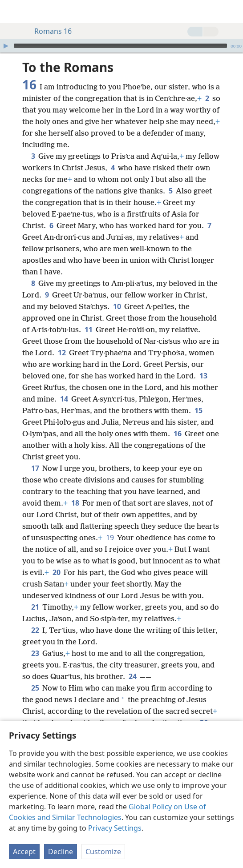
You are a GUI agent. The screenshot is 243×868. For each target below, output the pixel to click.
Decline (61, 852)
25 (35, 688)
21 (35, 607)
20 (56, 572)
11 (88, 330)
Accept (24, 852)
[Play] (6, 46)
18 (75, 503)
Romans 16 (49, 31)
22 (35, 630)
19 (110, 538)
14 (64, 399)
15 (198, 410)
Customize (103, 852)
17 (35, 468)
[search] (232, 12)
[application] (121, 46)
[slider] (120, 46)
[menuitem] (13, 12)
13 (203, 376)
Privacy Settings (115, 828)
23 (35, 653)
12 (62, 353)
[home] (13, 12)
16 (177, 434)
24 (132, 676)
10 (117, 306)
